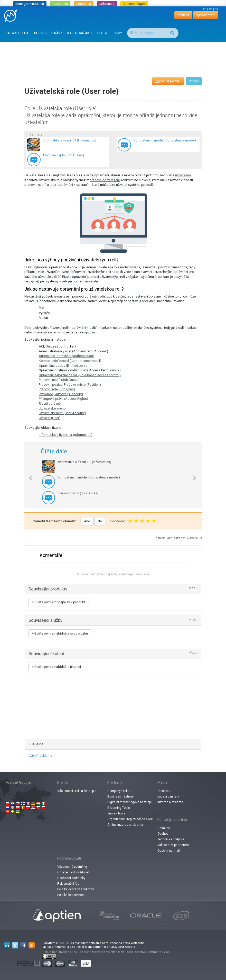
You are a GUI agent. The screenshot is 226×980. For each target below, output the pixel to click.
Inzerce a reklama (170, 802)
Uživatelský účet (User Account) (62, 413)
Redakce (164, 828)
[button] (28, 475)
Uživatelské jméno (52, 408)
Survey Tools (116, 813)
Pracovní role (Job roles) (57, 389)
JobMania (107, 4)
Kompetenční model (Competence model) (70, 361)
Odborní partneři (169, 851)
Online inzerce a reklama (125, 825)
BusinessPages (134, 4)
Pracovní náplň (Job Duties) (59, 380)
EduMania (84, 4)
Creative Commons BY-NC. (153, 952)
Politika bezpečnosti (71, 895)
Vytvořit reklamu (40, 756)
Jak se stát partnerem (173, 845)
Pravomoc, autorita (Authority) (61, 394)
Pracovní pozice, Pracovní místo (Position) (70, 385)
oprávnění (66, 185)
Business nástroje (120, 797)
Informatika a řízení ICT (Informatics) (66, 435)
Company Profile (119, 791)
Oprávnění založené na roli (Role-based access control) (80, 375)
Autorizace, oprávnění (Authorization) (67, 356)
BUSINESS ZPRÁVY (48, 33)
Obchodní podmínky (71, 878)
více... (193, 588)
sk (216, 9)
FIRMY (117, 33)
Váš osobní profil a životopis (77, 791)
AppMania (60, 4)
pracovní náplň (35, 185)
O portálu (164, 791)
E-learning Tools (119, 808)
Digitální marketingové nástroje (130, 802)
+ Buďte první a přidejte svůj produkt (58, 602)
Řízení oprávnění (51, 404)
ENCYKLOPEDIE (18, 33)
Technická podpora (171, 839)
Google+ (131, 947)
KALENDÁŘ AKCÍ (80, 33)
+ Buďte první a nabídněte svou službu (60, 633)
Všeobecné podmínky (72, 867)
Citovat (194, 81)
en (205, 9)
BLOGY (102, 33)
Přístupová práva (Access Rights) (63, 399)
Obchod (163, 834)
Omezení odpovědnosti (74, 872)
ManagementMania (30, 4)
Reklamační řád (68, 884)
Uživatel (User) (50, 418)
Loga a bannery (168, 797)
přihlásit (183, 15)
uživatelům (183, 175)
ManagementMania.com (92, 943)
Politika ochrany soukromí (76, 889)
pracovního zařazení (105, 180)
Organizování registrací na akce (130, 819)
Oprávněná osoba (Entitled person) (65, 366)
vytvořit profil (206, 15)
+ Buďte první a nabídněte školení (56, 667)
